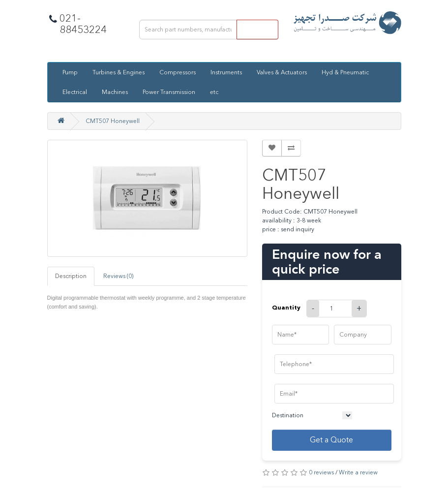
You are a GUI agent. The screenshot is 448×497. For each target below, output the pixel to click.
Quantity (286, 307)
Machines (115, 92)
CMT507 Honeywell (113, 121)
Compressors (178, 72)
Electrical (75, 92)
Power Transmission (169, 92)
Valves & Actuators (282, 72)
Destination (288, 415)
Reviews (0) (118, 276)
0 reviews (321, 472)
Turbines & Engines (119, 72)
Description (71, 276)
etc (214, 92)
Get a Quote (331, 440)
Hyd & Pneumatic (345, 72)
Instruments (226, 72)
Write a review (358, 472)
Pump (70, 72)
